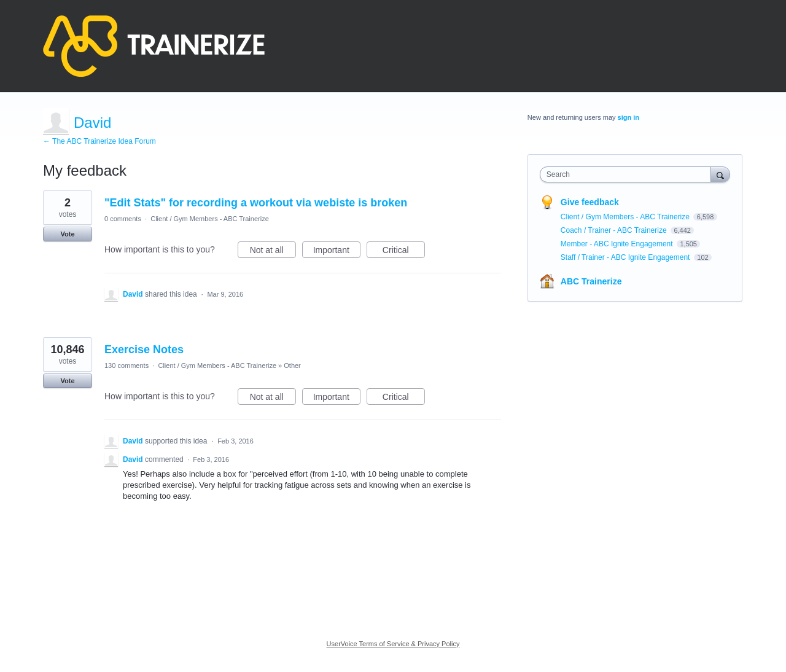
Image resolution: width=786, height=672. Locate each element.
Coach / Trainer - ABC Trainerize (615, 230)
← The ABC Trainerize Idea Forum (99, 141)
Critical (404, 252)
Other (292, 365)
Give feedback (590, 202)
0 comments (123, 219)
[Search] (720, 174)
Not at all (273, 252)
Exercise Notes (144, 350)
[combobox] (628, 174)
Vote (67, 234)
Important (337, 252)
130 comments (126, 365)
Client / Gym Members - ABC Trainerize (210, 219)
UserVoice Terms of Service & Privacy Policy (393, 644)
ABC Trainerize (591, 281)
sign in (628, 117)
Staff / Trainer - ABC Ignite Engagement (626, 257)
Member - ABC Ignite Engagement (618, 244)
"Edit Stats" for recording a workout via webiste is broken (256, 203)
